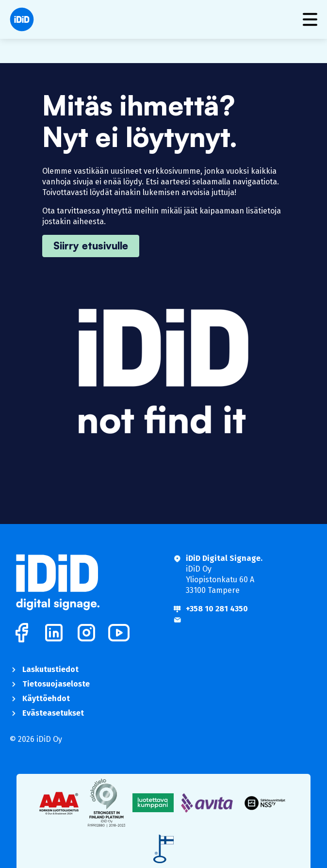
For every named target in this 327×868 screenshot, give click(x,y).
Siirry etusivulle (91, 246)
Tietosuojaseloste (56, 684)
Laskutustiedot (50, 669)
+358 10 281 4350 (217, 609)
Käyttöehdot (46, 698)
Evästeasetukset (53, 713)
